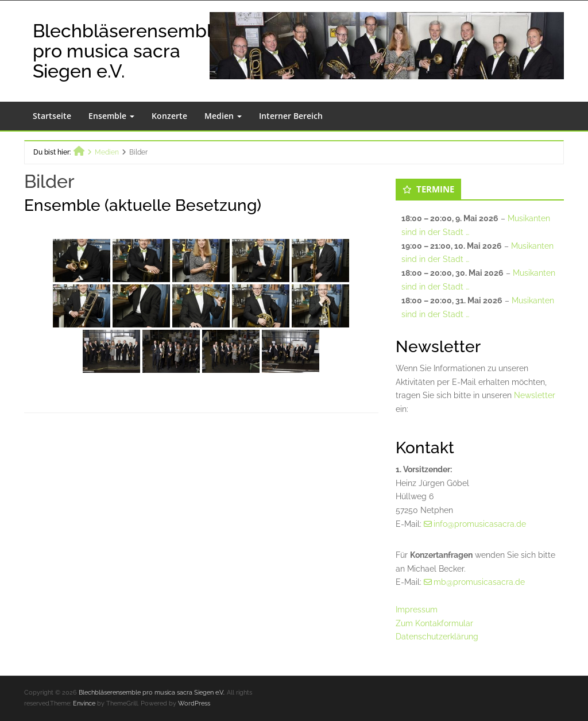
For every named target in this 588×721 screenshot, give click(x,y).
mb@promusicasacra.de (479, 582)
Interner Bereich (291, 116)
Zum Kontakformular (434, 623)
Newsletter (535, 395)
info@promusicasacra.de (480, 524)
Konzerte (169, 116)
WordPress (194, 703)
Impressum (417, 610)
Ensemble (111, 116)
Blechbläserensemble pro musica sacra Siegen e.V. (128, 51)
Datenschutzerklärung (437, 637)
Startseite (52, 116)
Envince (84, 703)
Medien (223, 116)
